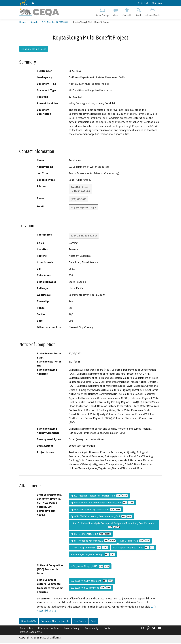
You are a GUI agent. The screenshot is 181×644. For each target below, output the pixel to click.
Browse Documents (30, 633)
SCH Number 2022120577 (55, 23)
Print (93, 622)
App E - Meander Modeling (91, 534)
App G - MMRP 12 (135, 541)
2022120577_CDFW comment (92, 581)
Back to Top (26, 629)
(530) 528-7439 (78, 200)
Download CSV (29, 622)
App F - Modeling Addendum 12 (93, 541)
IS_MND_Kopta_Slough (90, 548)
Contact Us (143, 3)
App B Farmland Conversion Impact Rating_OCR (102, 503)
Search (139, 12)
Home (23, 23)
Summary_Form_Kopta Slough (93, 555)
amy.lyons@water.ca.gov (84, 208)
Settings (156, 3)
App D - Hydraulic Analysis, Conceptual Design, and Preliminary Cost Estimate (114, 526)
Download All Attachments (55, 622)
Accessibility (91, 629)
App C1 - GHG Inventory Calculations (96, 510)
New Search (80, 622)
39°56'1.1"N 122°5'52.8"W (84, 236)
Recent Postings (102, 12)
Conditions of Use (48, 629)
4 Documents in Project (34, 49)
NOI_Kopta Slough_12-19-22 (134, 548)
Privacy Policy (72, 629)
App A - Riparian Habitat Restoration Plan (99, 496)
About (116, 12)
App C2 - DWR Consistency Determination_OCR (101, 517)
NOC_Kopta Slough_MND (90, 567)
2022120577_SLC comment (91, 588)
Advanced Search (153, 12)
